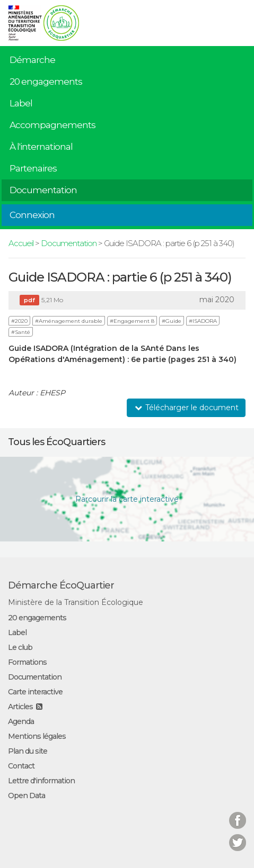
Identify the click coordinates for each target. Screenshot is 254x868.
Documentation (43, 190)
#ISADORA (203, 321)
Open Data (27, 795)
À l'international (41, 147)
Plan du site (28, 751)
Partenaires (33, 168)
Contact (21, 766)
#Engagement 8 (132, 321)
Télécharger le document (186, 408)
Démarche (32, 60)
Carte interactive (35, 692)
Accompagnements (52, 125)
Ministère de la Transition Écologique (76, 602)
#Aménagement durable (69, 321)
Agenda (21, 721)
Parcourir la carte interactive (127, 499)
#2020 (19, 321)
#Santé (21, 332)
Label (21, 103)
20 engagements (46, 82)
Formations (27, 662)
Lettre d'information (41, 781)
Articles (20, 707)
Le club (20, 647)
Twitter (238, 836)
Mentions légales (37, 736)
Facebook (238, 814)
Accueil (21, 243)
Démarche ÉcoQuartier (61, 585)
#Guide (172, 321)
